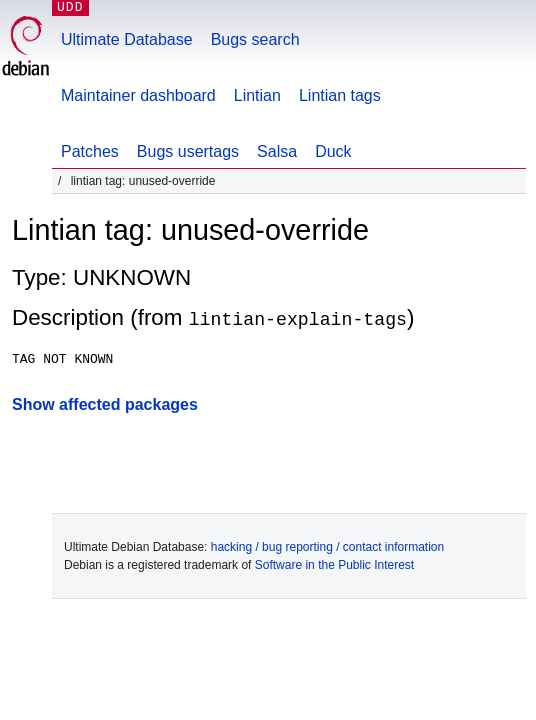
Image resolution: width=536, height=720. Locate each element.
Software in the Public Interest (334, 565)
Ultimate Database (127, 39)
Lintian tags (340, 95)
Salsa (277, 151)
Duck (333, 151)
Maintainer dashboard (138, 95)
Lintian (257, 95)
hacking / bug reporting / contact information (327, 547)
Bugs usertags (188, 151)
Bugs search (255, 39)
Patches (90, 151)
